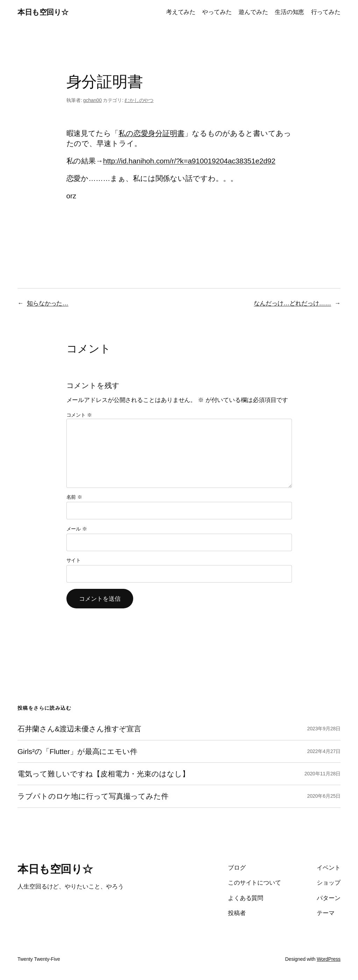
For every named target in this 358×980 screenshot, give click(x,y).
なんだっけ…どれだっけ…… (292, 303)
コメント (79, 415)
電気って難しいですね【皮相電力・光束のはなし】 (103, 774)
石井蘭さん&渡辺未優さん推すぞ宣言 (79, 729)
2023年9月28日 (324, 729)
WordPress (329, 959)
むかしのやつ (139, 100)
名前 (74, 497)
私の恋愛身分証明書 (152, 133)
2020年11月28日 (323, 774)
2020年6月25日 (324, 796)
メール (77, 529)
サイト (74, 560)
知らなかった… (48, 303)
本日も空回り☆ (43, 12)
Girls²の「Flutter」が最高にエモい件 (77, 751)
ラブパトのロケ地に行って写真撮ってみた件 (93, 796)
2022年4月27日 (324, 751)
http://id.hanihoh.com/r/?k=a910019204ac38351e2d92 (189, 161)
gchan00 (92, 100)
